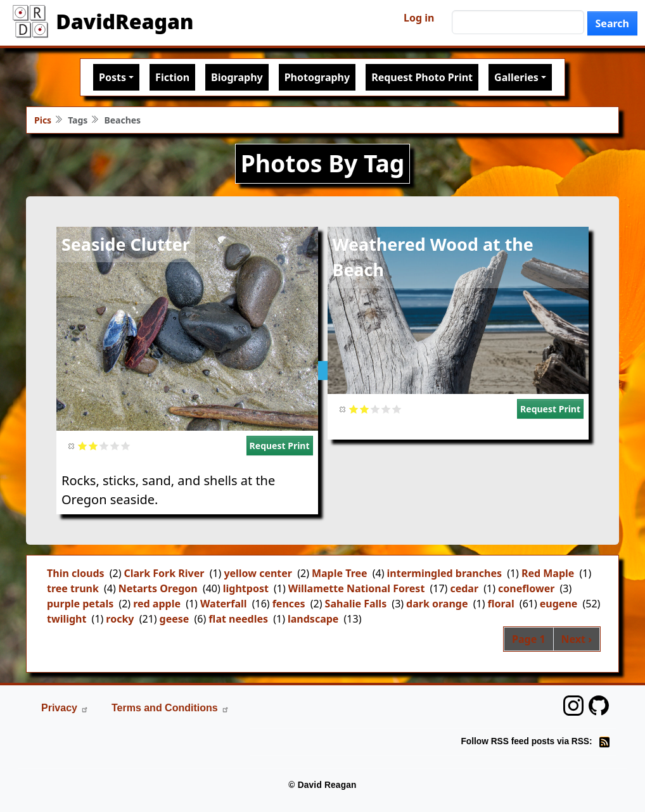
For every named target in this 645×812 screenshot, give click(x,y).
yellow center (258, 573)
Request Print (280, 446)
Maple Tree (340, 573)
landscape (313, 619)
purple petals (80, 604)
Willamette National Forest (357, 588)
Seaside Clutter (126, 244)
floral (501, 604)
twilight (67, 619)
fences (289, 604)
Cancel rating (72, 446)
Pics (43, 120)
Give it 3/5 (104, 446)
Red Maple (548, 573)
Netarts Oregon (158, 588)
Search (612, 23)
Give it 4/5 (115, 446)
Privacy (65, 708)
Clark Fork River (164, 573)
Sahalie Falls (356, 604)
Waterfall (224, 604)
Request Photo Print (422, 77)
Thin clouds (76, 573)
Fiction (172, 77)
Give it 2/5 (93, 446)
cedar (464, 588)
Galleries (516, 77)
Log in (419, 18)
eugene (559, 604)
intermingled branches (445, 573)
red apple (157, 604)
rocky (120, 619)
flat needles (238, 619)
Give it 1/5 (83, 446)
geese (175, 619)
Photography (317, 77)
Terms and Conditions (170, 708)
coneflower (526, 588)
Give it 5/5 (126, 446)
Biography (237, 77)
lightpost (246, 588)
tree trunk (73, 588)
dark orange (437, 604)
